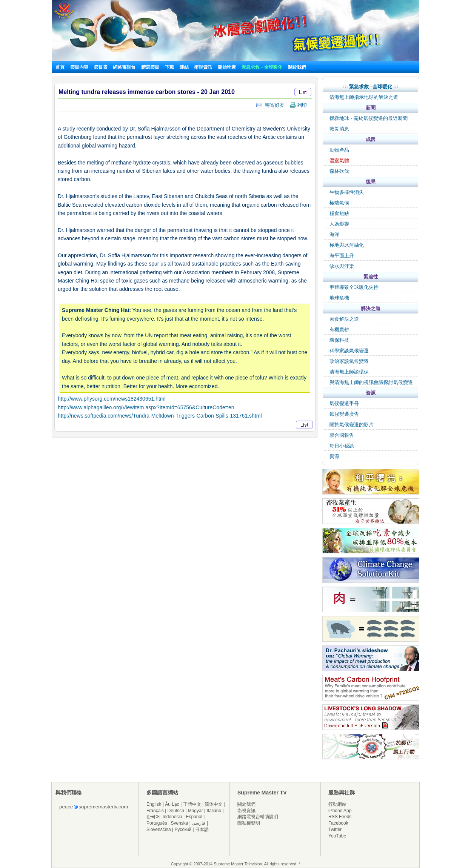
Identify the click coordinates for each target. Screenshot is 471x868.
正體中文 (192, 804)
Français (155, 811)
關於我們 (297, 67)
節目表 (101, 67)
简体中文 (214, 804)
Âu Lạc (172, 804)
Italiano (214, 811)
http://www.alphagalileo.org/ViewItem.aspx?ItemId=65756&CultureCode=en (146, 407)
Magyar (195, 811)
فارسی (199, 823)
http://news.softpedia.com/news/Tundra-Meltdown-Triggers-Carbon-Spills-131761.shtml (160, 416)
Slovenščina (159, 830)
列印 (298, 105)
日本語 (202, 830)
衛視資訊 (203, 67)
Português (157, 823)
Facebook (338, 823)
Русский (183, 830)
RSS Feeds (340, 817)
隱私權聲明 (249, 823)
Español (194, 817)
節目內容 (79, 67)
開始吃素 (227, 67)
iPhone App (340, 811)
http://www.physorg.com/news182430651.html (112, 399)
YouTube (337, 836)
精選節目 (150, 67)
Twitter (335, 830)
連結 (184, 67)
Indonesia (172, 817)
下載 (169, 67)
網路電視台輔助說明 (258, 817)
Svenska (180, 823)
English (154, 804)
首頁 (60, 67)
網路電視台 (125, 67)
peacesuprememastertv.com (94, 807)
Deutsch (176, 811)
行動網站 (337, 804)
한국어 (153, 817)
